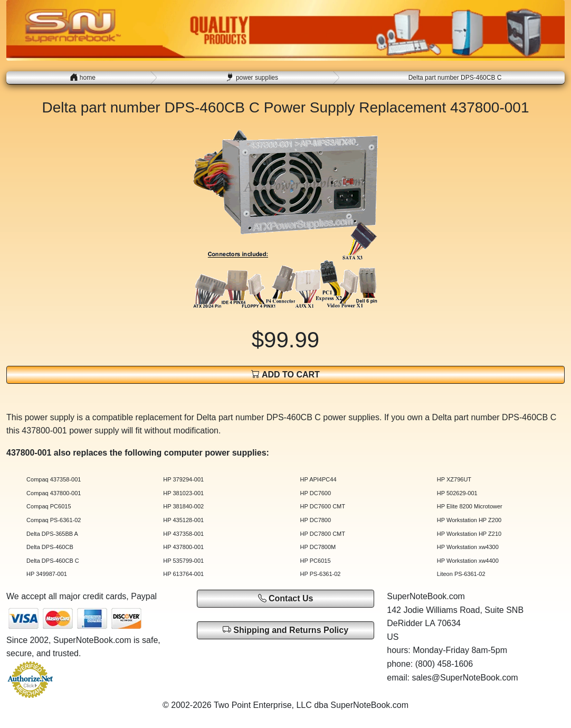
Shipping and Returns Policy (285, 630)
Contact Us (286, 598)
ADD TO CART (285, 374)
